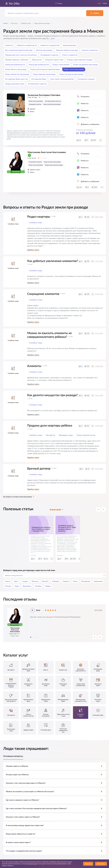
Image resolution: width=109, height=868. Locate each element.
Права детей (37, 60)
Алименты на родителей (50, 45)
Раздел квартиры (39, 217)
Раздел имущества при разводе (17, 74)
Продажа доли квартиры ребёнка (50, 425)
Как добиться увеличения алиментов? (53, 261)
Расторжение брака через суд (16, 79)
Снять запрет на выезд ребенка (62, 79)
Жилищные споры (66, 435)
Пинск (75, 581)
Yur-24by (12, 3)
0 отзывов (46, 102)
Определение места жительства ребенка (21, 55)
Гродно (25, 581)
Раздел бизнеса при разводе (16, 69)
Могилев (35, 581)
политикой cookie (32, 864)
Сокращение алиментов (43, 294)
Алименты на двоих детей (27, 45)
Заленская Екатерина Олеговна (44, 100)
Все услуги (14, 23)
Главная (5, 23)
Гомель (8, 581)
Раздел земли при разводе (74, 69)
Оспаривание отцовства (49, 55)
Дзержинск (27, 586)
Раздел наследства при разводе (71, 74)
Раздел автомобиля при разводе (86, 65)
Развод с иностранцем (61, 65)
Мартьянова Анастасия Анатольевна (47, 160)
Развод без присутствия (54, 60)
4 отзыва (44, 166)
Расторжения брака (39, 79)
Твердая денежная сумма (15, 84)
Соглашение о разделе (86, 79)
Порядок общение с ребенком (17, 60)
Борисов (66, 581)
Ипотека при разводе (44, 50)
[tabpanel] (55, 623)
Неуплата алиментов (90, 50)
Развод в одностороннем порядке (80, 60)
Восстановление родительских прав (19, 50)
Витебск (45, 581)
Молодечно (86, 581)
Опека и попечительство (86, 435)
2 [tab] (33, 637)
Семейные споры (26, 23)
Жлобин (38, 586)
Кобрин (48, 586)
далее (53, 38)
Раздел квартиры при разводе (44, 74)
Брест (17, 581)
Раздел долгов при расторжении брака (45, 69)
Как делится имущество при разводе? (52, 395)
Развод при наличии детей (39, 65)
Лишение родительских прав (67, 50)
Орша (17, 586)
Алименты (9, 45)
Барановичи (98, 581)
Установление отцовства (37, 84)
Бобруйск (56, 581)
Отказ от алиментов (70, 55)
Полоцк (8, 586)
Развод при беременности (15, 65)
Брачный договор (70, 45)
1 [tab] (31, 637)
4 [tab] (37, 637)
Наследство (50, 435)
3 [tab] (35, 637)
